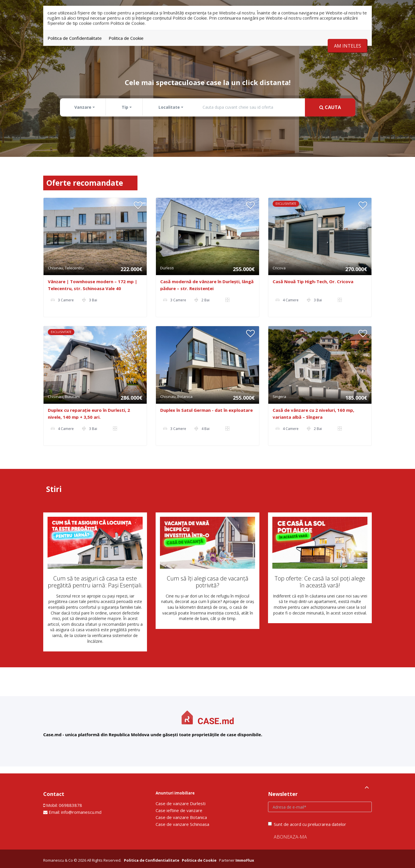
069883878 (70, 805)
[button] (83, 107)
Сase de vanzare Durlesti (181, 803)
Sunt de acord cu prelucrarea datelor (307, 824)
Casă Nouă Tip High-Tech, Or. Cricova (313, 281)
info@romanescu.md (81, 812)
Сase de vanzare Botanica (181, 817)
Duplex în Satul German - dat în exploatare (206, 410)
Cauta (330, 107)
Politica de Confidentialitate (75, 38)
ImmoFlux (245, 860)
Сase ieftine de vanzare (179, 810)
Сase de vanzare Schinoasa (182, 824)
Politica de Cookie (126, 38)
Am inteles (348, 46)
